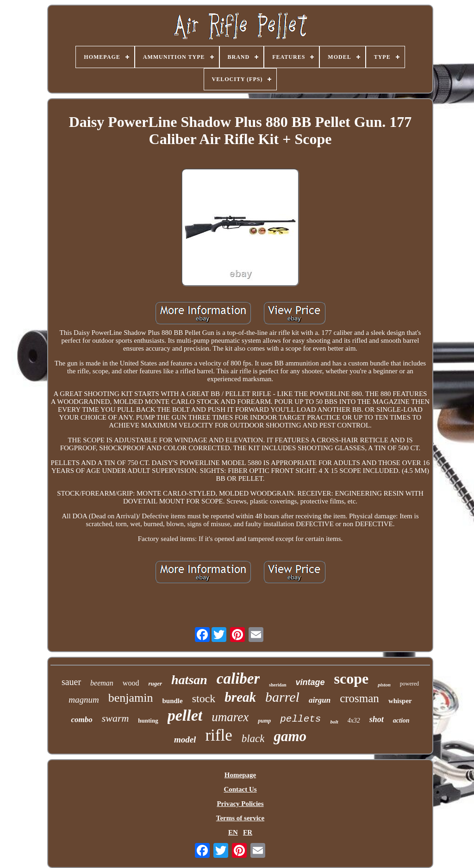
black (253, 739)
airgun (320, 700)
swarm (115, 718)
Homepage (240, 775)
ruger (155, 683)
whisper (400, 701)
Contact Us (240, 789)
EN (233, 832)
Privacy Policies (240, 804)
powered (409, 684)
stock (204, 698)
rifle (218, 735)
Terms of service (240, 818)
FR (248, 832)
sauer (71, 682)
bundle (172, 701)
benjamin (131, 698)
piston (384, 685)
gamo (290, 736)
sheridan (278, 685)
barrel (282, 697)
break (240, 697)
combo (81, 720)
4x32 (354, 720)
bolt (334, 722)
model (185, 739)
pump (264, 721)
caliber (238, 679)
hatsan (189, 680)
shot (377, 719)
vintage (310, 682)
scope (352, 679)
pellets (300, 719)
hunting (148, 720)
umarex (230, 717)
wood (131, 683)
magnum (84, 700)
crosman (359, 698)
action (401, 720)
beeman (102, 683)
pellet (185, 715)
